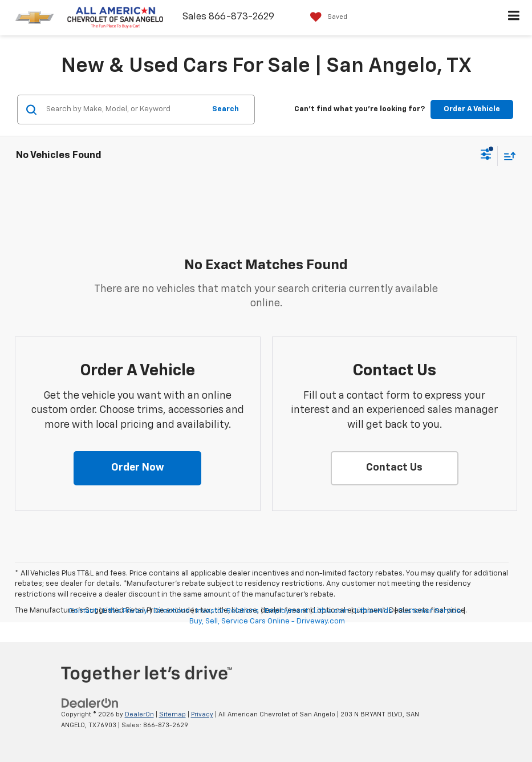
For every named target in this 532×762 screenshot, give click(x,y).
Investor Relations (227, 611)
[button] (137, 468)
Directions (172, 611)
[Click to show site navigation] (514, 18)
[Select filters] (486, 156)
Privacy (202, 714)
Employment (286, 611)
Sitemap (172, 714)
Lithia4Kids (373, 611)
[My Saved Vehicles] (326, 17)
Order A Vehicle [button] (472, 109)
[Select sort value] (507, 156)
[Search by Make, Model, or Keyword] (124, 110)
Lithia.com (331, 611)
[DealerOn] (90, 704)
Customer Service (430, 611)
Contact (83, 611)
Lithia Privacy (125, 611)
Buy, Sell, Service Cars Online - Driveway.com (267, 621)
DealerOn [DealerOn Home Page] (139, 714)
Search (226, 109)
